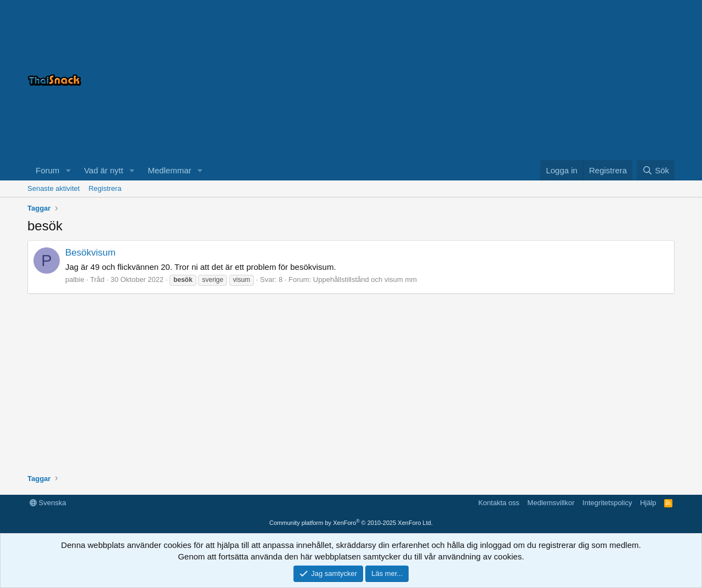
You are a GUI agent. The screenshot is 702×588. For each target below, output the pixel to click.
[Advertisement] (537, 80)
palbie (75, 279)
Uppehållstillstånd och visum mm (365, 279)
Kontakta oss (499, 503)
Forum (47, 170)
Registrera (105, 188)
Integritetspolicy (607, 503)
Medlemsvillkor (551, 503)
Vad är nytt (103, 170)
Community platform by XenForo (351, 523)
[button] (68, 170)
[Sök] (656, 170)
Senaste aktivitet (53, 188)
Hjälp (648, 503)
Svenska (48, 503)
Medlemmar (170, 170)
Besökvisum (90, 253)
